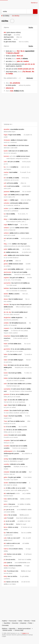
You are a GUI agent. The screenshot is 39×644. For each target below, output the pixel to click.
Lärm (5, 162)
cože (5, 538)
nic (5, 32)
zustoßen (7, 464)
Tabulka (32, 27)
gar (5, 261)
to (24, 51)
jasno (5, 504)
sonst (5, 269)
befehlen (6, 288)
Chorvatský (5, 625)
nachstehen (7, 389)
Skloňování (31, 78)
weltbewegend (8, 451)
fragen (6, 135)
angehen (6, 278)
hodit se (6, 549)
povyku (26, 69)
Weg (5, 244)
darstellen (7, 129)
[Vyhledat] (12, 12)
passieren (7, 192)
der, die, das (7, 312)
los (5, 167)
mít (5, 582)
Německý (27, 621)
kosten (6, 373)
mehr (5, 384)
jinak (5, 563)
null (5, 183)
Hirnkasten (7, 140)
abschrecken (8, 272)
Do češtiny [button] (6, 16)
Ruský (33, 621)
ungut (5, 225)
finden (6, 344)
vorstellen (7, 446)
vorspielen (7, 440)
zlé (5, 524)
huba (5, 499)
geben (6, 477)
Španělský (7, 623)
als (5, 252)
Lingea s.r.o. (25, 633)
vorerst (6, 435)
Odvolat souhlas (7, 630)
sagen (6, 195)
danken (6, 294)
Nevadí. (28, 72)
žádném (10, 53)
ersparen (6, 328)
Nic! (18, 51)
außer (6, 255)
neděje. (11, 74)
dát (5, 493)
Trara (5, 421)
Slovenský (15, 623)
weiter (6, 249)
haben (6, 354)
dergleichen (7, 318)
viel (5, 238)
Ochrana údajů (19, 630)
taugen (6, 416)
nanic (18, 59)
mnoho (20, 69)
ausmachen (7, 283)
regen (5, 400)
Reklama (5, 629)
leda (5, 571)
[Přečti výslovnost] (12, 21)
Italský (20, 621)
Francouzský (13, 621)
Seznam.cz (34, 3)
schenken (7, 203)
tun (5, 214)
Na (22, 51)
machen (6, 172)
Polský (30, 623)
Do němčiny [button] (16, 16)
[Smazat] (24, 12)
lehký (5, 576)
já (4, 560)
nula (12, 91)
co (4, 488)
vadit (5, 518)
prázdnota (16, 83)
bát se (6, 527)
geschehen (7, 349)
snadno (26, 61)
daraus (6, 299)
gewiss (6, 264)
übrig (5, 219)
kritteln (6, 378)
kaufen (6, 151)
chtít (5, 554)
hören (5, 145)
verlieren (6, 228)
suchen (6, 208)
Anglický (4, 621)
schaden (6, 410)
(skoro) (8, 88)
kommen (6, 156)
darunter (6, 304)
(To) (24, 72)
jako (18, 61)
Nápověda (12, 629)
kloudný (6, 566)
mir (5, 178)
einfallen (6, 323)
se (7, 74)
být (5, 533)
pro (26, 64)
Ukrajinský (23, 623)
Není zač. (20, 56)
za (31, 64)
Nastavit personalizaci (24, 629)
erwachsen (7, 336)
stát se (6, 515)
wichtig (6, 459)
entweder (7, 472)
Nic (33, 72)
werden (6, 483)
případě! (16, 53)
